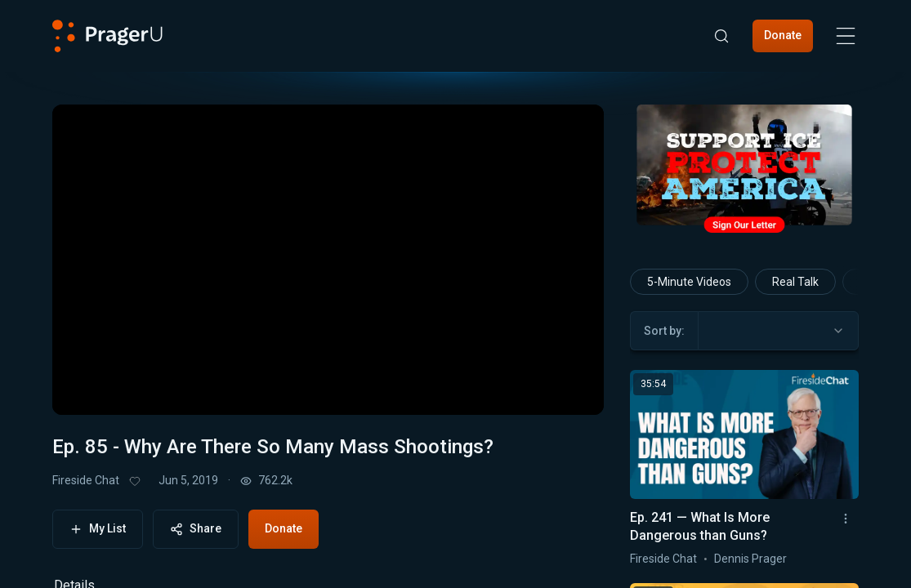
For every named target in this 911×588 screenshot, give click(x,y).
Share (196, 529)
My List (98, 529)
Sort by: (664, 331)
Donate (783, 35)
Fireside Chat (86, 480)
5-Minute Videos (689, 282)
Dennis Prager (750, 559)
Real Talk (795, 282)
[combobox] (778, 331)
